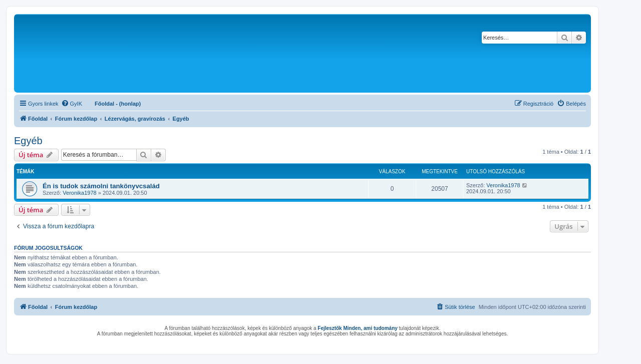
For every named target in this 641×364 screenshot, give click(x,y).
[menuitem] (72, 104)
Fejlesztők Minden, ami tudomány (357, 328)
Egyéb (28, 141)
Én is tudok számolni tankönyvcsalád (101, 186)
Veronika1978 (79, 193)
